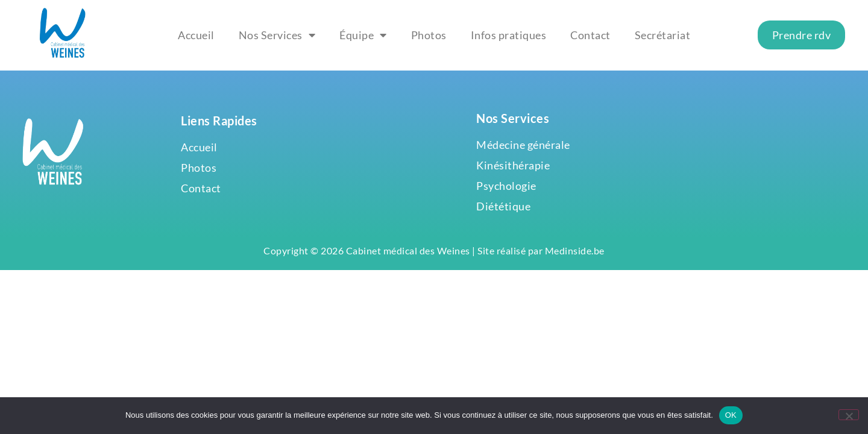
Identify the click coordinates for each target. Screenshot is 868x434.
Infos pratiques (509, 35)
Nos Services (277, 35)
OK (731, 415)
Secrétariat (663, 35)
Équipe (363, 35)
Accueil (196, 35)
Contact (590, 35)
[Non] (849, 415)
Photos (429, 35)
